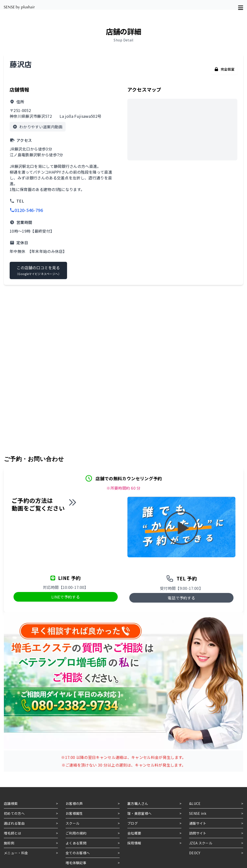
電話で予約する (181, 598)
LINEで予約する (66, 597)
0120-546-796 (26, 210)
